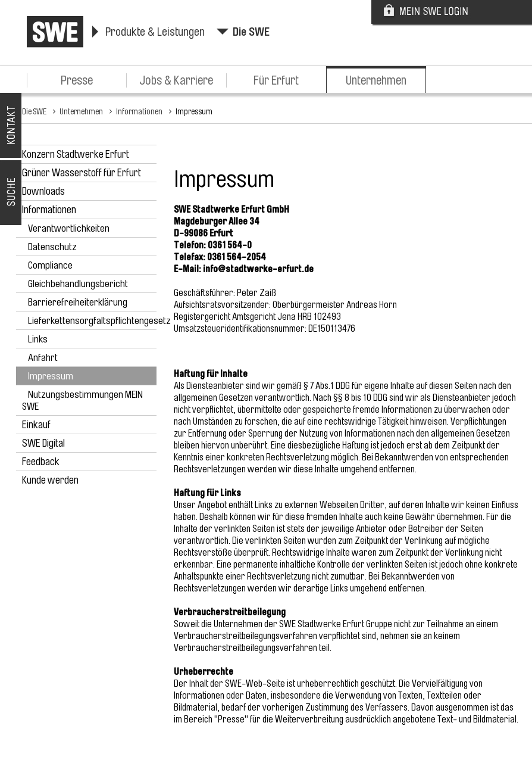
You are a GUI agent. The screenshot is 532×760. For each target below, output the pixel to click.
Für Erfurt (276, 80)
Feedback (41, 462)
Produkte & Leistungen (155, 32)
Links (38, 339)
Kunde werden (50, 480)
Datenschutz (52, 247)
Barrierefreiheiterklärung (78, 302)
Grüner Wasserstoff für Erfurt (82, 173)
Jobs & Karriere (176, 80)
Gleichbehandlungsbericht (78, 284)
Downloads (43, 191)
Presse (77, 80)
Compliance (50, 265)
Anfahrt (43, 358)
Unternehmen (376, 80)
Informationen (139, 111)
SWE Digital (43, 443)
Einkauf (36, 425)
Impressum (194, 111)
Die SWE (251, 32)
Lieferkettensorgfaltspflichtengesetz (99, 321)
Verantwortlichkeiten (69, 228)
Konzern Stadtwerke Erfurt (76, 154)
